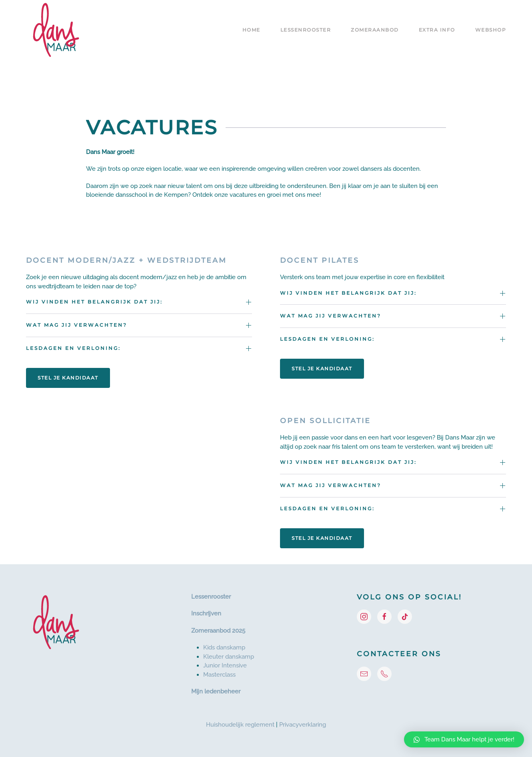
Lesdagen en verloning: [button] (73, 348)
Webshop (491, 30)
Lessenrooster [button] (306, 30)
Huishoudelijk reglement (240, 725)
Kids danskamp (224, 647)
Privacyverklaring (303, 725)
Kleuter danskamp (229, 657)
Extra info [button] (437, 30)
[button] (464, 739)
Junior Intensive (225, 665)
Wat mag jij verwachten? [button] (77, 325)
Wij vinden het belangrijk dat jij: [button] (94, 302)
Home (251, 30)
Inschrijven (206, 613)
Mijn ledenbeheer (216, 691)
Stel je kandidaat (68, 378)
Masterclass (219, 675)
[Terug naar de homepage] (56, 30)
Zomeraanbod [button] (375, 30)
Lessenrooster (211, 597)
